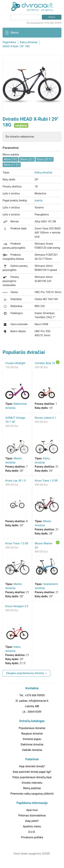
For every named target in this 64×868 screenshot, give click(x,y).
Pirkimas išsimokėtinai (32, 816)
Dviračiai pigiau (32, 739)
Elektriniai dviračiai (32, 744)
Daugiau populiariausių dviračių (25, 673)
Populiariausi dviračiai (32, 728)
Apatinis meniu (32, 826)
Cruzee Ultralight (15, 363)
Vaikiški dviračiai (32, 750)
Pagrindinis (9, 42)
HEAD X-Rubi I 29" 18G (16, 46)
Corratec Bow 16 (45, 363)
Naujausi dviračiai (32, 734)
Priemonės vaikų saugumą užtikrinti (32, 794)
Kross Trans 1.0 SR (46, 481)
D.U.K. (32, 832)
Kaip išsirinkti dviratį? (32, 766)
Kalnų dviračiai (29, 42)
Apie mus (32, 810)
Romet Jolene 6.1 (45, 418)
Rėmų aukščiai (32, 788)
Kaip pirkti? (32, 821)
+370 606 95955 (35, 695)
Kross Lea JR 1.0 (16, 481)
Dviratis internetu (32, 783)
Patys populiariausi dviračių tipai (32, 777)
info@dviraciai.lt (39, 701)
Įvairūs (39, 200)
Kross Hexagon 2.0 (17, 606)
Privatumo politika (32, 837)
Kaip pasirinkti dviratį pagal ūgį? (32, 772)
